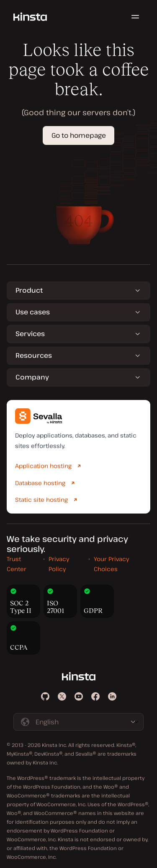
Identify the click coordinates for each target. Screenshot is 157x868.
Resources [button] (34, 355)
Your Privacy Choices (111, 564)
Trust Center (17, 564)
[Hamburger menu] (135, 17)
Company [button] (32, 377)
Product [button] (29, 290)
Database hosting (40, 483)
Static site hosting (41, 500)
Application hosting (43, 466)
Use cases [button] (33, 312)
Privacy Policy (59, 564)
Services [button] (30, 334)
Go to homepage (79, 135)
